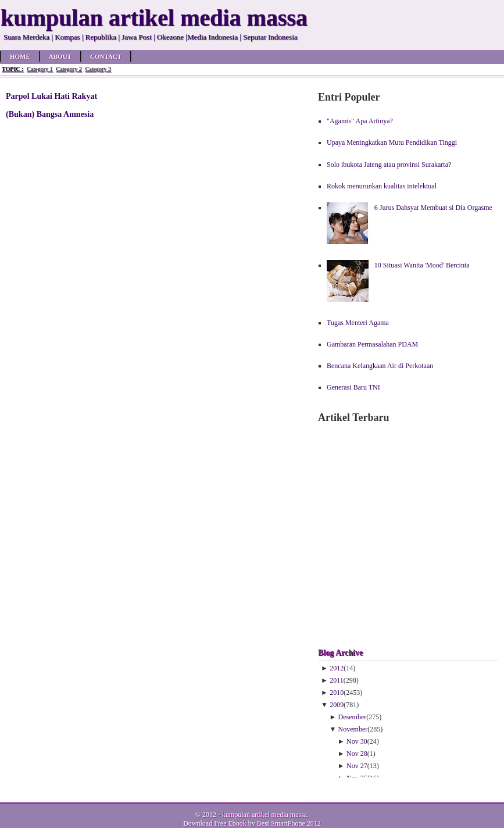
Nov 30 (357, 741)
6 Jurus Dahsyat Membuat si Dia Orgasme (433, 208)
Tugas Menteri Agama (358, 323)
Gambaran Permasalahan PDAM (372, 344)
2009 (337, 705)
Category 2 (69, 69)
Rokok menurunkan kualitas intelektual (382, 186)
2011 (337, 680)
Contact (106, 56)
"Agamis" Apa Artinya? (360, 121)
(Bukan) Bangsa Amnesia (50, 114)
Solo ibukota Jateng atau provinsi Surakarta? (389, 165)
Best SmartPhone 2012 (289, 823)
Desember (353, 717)
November (353, 729)
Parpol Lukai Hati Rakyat (51, 96)
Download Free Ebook (215, 823)
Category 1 (40, 69)
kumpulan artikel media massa (264, 815)
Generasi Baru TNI (353, 387)
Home (20, 56)
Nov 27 (357, 766)
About (60, 56)
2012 (337, 668)
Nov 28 (357, 754)
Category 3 (98, 69)
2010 (337, 693)
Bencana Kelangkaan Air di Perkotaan (380, 366)
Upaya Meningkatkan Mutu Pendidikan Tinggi (392, 142)
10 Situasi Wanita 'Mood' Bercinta (422, 265)
